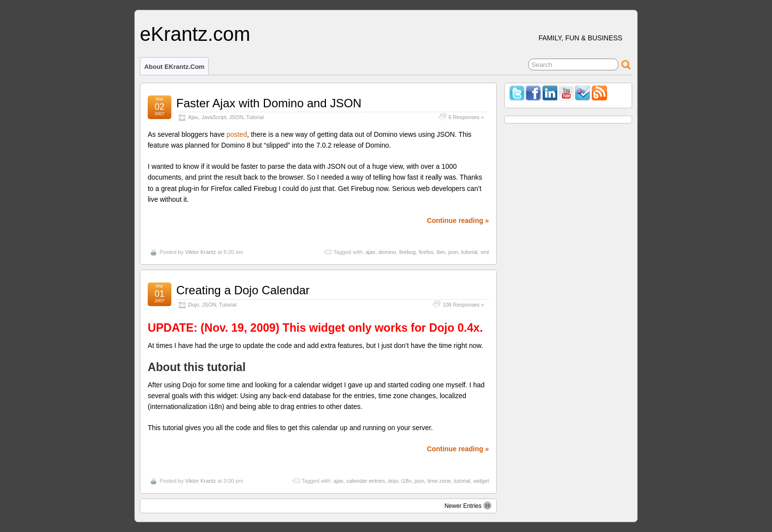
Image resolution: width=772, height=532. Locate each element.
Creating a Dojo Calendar (243, 290)
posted (237, 134)
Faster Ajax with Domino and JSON (269, 103)
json (453, 252)
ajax (370, 252)
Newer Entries (468, 505)
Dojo (193, 305)
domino (387, 252)
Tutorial (255, 117)
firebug (408, 252)
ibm (441, 252)
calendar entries (366, 481)
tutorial (469, 252)
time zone (439, 481)
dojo (393, 481)
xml (485, 252)
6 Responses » (466, 117)
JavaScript (214, 117)
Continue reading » (458, 220)
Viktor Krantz (201, 252)
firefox (426, 252)
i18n (406, 481)
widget (481, 481)
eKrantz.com (195, 34)
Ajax (193, 117)
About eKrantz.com (174, 67)
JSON (236, 117)
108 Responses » (463, 305)
